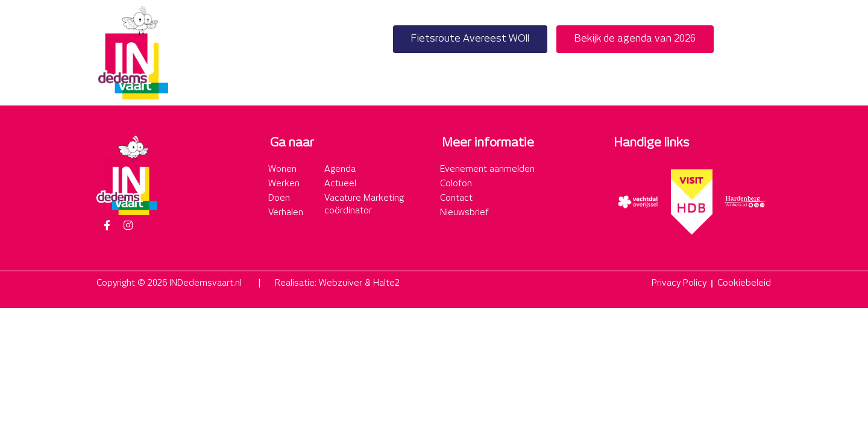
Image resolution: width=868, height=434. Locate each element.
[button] (759, 53)
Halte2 (386, 283)
